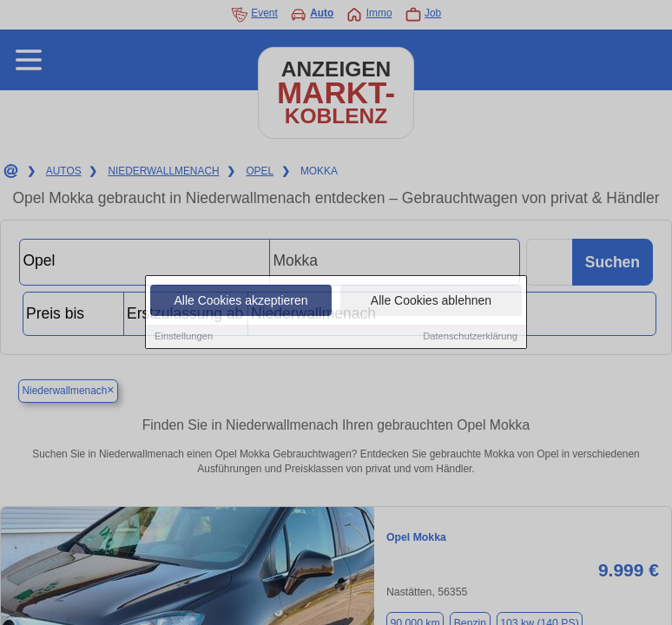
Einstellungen (184, 337)
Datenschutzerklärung (470, 337)
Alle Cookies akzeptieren (240, 301)
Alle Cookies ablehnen (431, 301)
